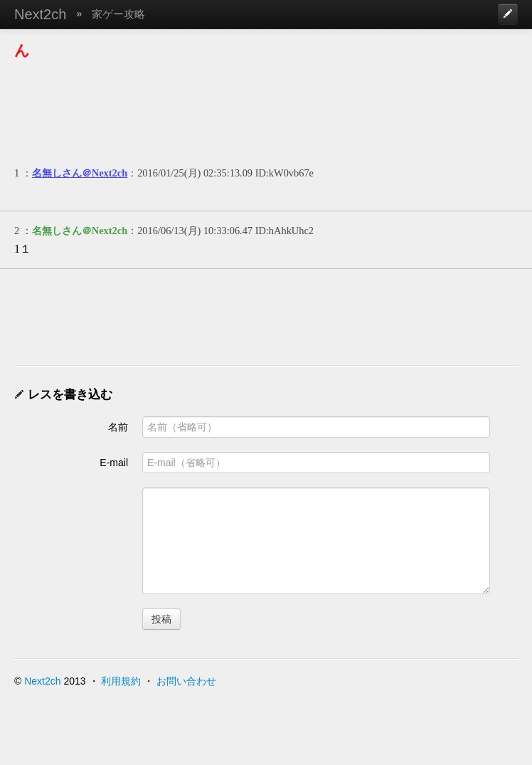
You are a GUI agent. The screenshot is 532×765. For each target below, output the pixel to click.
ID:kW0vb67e (284, 173)
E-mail (114, 463)
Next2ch (40, 14)
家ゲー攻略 (118, 14)
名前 (118, 427)
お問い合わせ (186, 681)
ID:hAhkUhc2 (284, 231)
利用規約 (121, 681)
